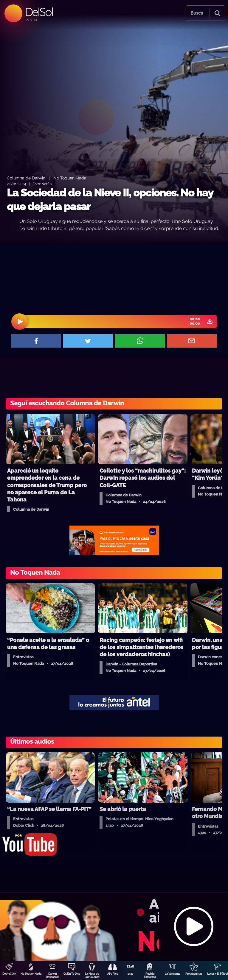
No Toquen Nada (31, 974)
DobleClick (9, 974)
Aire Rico (113, 974)
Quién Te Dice (72, 974)
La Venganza (173, 974)
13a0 (131, 974)
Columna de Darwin (26, 178)
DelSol (39, 12)
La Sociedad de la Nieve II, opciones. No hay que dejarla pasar (110, 200)
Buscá (197, 13)
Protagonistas (194, 974)
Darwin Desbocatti (52, 975)
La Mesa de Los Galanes (92, 975)
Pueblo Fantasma (150, 975)
